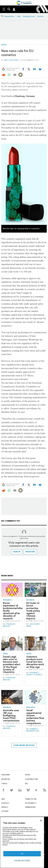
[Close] (41, 820)
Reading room (29, 16)
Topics (4, 784)
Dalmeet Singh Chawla (34, 674)
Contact (5, 803)
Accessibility (31, 803)
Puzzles (40, 16)
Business (30, 600)
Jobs (19, 16)
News (4, 45)
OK (22, 854)
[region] (22, 842)
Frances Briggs (9, 625)
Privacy (5, 807)
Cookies (5, 811)
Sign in (17, 552)
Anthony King (33, 625)
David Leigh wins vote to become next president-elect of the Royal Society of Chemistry (12, 664)
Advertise (6, 779)
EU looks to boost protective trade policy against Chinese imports (33, 611)
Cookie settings (22, 860)
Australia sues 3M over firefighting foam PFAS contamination (11, 715)
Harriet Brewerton (33, 730)
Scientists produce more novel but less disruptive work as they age (35, 662)
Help (3, 799)
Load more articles (24, 745)
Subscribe (6, 775)
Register (30, 552)
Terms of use (31, 799)
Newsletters (9, 16)
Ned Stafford (11, 60)
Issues (28, 775)
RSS (26, 784)
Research (7, 600)
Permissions (30, 807)
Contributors (32, 779)
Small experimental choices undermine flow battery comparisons (35, 717)
